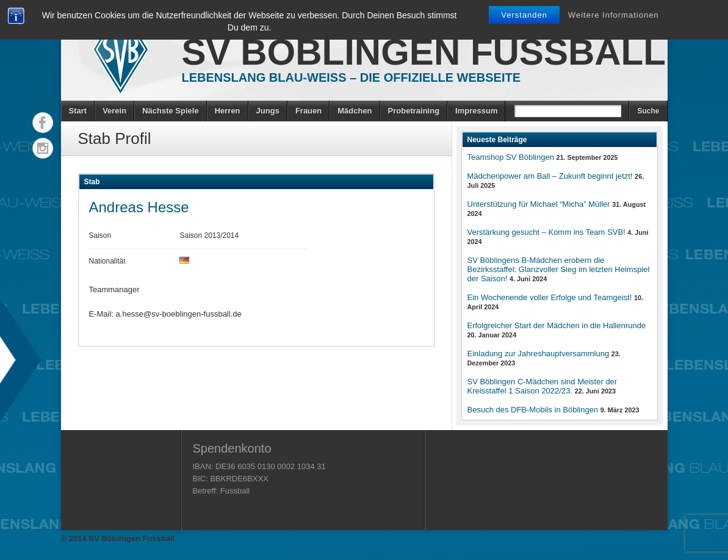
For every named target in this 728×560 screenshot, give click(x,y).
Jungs (268, 111)
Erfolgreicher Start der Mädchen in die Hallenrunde (557, 325)
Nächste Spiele (171, 111)
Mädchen (355, 111)
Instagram (43, 148)
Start (78, 111)
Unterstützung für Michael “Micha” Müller (539, 204)
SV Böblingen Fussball (424, 52)
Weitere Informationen (614, 15)
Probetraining (414, 111)
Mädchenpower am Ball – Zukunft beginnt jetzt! (550, 176)
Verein (114, 111)
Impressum (476, 111)
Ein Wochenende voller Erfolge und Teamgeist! (550, 297)
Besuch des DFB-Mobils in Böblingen (533, 410)
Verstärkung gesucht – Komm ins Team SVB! (546, 232)
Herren (228, 111)
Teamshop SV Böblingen (511, 157)
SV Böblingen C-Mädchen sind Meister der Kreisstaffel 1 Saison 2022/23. (542, 386)
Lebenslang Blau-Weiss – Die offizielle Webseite (351, 77)
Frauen (308, 111)
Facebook (43, 123)
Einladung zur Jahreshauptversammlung (539, 354)
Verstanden (524, 15)
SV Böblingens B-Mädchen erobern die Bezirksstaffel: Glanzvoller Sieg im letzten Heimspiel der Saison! (559, 269)
